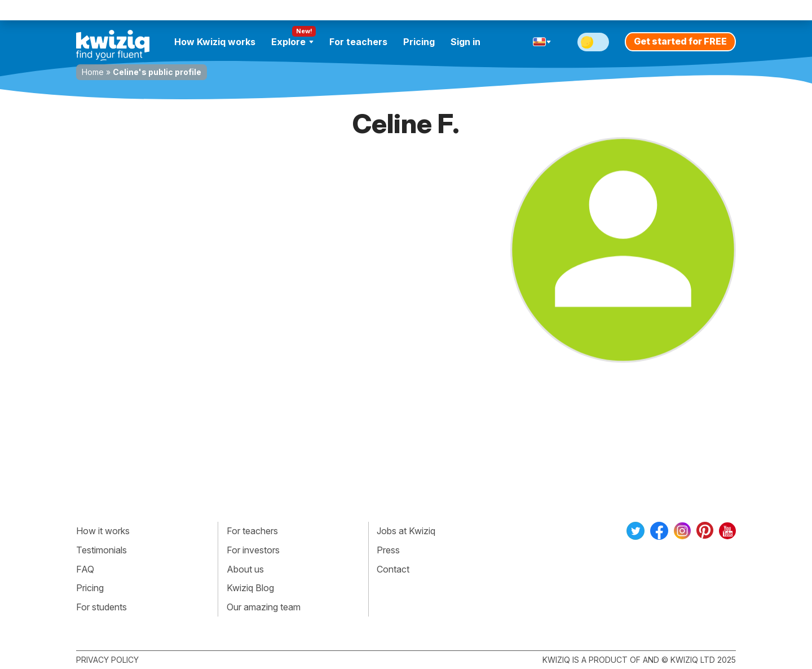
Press (388, 550)
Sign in (465, 42)
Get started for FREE (680, 41)
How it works (103, 531)
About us (245, 569)
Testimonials (101, 550)
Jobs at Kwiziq (406, 531)
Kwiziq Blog (250, 588)
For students (101, 607)
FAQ (85, 569)
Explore (292, 42)
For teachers (358, 42)
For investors (253, 550)
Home (93, 72)
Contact (393, 569)
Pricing (419, 42)
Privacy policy (107, 660)
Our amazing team (264, 607)
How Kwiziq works (215, 42)
